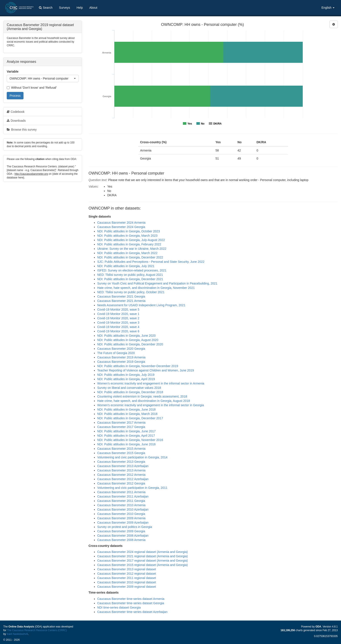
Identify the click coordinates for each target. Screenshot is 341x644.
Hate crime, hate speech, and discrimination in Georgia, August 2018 (144, 401)
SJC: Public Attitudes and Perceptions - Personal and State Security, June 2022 (151, 262)
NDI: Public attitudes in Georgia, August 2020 (128, 340)
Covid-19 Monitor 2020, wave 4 (118, 327)
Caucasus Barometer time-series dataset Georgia (131, 603)
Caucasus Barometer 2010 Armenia (121, 505)
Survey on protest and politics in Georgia (125, 527)
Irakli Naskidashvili (17, 634)
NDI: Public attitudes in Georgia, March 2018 (127, 414)
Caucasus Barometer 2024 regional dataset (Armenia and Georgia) (142, 552)
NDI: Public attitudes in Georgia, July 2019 (126, 375)
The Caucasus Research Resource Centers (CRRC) (37, 630)
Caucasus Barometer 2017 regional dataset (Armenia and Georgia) (142, 561)
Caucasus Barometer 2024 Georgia (121, 227)
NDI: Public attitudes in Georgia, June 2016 (126, 444)
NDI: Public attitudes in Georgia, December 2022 (130, 257)
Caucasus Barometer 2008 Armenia (121, 540)
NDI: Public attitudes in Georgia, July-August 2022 (131, 240)
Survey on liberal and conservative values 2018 (129, 388)
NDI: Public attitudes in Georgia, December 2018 (130, 392)
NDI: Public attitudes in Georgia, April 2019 (126, 379)
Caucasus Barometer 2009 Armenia (121, 518)
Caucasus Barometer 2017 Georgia (121, 427)
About (93, 8)
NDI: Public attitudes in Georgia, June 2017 (126, 431)
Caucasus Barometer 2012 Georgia (121, 483)
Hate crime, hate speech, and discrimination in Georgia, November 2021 (146, 288)
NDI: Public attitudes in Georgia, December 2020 (130, 344)
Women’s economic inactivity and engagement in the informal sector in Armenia (151, 383)
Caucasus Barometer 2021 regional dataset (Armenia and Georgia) (142, 556)
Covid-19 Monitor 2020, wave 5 (118, 310)
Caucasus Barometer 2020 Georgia (121, 349)
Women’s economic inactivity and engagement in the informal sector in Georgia (151, 405)
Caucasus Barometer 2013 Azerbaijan (123, 466)
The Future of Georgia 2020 (116, 353)
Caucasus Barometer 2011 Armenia (121, 492)
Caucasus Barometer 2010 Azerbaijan (123, 509)
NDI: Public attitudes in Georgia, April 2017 (126, 436)
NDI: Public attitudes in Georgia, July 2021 (126, 266)
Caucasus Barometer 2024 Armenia (121, 223)
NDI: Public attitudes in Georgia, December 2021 (130, 279)
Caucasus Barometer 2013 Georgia (121, 462)
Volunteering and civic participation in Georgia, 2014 (132, 457)
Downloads (16, 121)
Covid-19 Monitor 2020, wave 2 (118, 318)
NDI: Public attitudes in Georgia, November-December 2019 (138, 366)
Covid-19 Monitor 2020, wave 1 (118, 314)
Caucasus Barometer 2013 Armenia (121, 470)
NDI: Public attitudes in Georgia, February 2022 (129, 244)
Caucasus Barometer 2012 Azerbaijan (123, 479)
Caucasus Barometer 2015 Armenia (121, 449)
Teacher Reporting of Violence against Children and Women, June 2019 (146, 370)
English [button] (328, 8)
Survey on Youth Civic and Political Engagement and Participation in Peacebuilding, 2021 (157, 283)
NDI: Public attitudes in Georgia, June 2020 (126, 336)
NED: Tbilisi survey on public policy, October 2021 (131, 292)
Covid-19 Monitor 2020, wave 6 (118, 331)
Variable (13, 72)
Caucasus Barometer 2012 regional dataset (127, 574)
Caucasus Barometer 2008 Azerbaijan (123, 536)
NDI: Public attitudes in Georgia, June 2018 (126, 409)
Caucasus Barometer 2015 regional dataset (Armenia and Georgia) (142, 565)
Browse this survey (22, 130)
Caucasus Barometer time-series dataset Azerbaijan (132, 612)
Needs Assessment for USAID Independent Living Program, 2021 (141, 305)
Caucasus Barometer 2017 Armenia (121, 423)
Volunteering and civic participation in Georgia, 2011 (132, 488)
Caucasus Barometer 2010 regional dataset (127, 582)
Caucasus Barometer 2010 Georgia (121, 514)
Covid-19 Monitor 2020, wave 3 (118, 323)
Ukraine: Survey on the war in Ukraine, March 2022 (132, 249)
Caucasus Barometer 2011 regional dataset (127, 578)
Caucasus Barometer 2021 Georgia (121, 296)
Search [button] (46, 8)
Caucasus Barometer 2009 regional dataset (127, 587)
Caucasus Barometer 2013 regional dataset (127, 569)
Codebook (16, 112)
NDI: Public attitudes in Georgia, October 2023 (129, 231)
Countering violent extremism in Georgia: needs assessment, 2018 (142, 396)
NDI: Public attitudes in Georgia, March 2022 (127, 253)
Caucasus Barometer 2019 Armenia (121, 357)
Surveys (64, 8)
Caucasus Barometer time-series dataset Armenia (131, 599)
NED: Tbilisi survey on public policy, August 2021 (130, 275)
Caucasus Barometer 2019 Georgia (121, 362)
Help (80, 8)
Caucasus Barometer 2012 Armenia (121, 475)
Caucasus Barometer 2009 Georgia (121, 531)
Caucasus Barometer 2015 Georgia (121, 453)
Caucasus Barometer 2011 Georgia (121, 501)
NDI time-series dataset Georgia (119, 607)
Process (15, 96)
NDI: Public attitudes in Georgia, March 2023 (127, 236)
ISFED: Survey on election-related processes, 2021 (132, 270)
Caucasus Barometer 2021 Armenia (121, 301)
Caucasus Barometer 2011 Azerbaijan (123, 496)
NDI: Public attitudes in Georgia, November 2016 (130, 440)
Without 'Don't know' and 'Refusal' (32, 88)
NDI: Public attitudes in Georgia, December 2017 (130, 418)
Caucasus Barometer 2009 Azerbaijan (123, 523)
